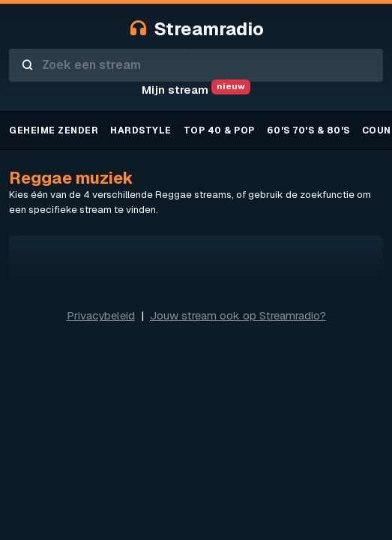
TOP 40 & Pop (219, 130)
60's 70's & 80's (308, 130)
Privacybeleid (101, 315)
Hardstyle (141, 130)
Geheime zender (54, 130)
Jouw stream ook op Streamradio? (238, 315)
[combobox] (196, 65)
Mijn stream (196, 90)
